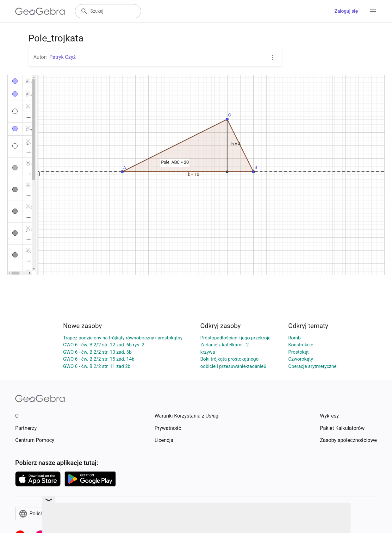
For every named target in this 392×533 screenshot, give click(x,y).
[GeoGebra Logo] (40, 11)
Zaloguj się (346, 11)
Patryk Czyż (62, 57)
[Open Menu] (373, 11)
